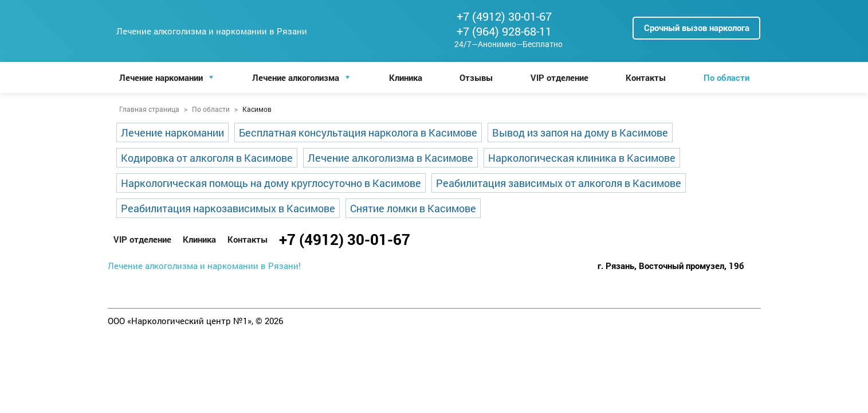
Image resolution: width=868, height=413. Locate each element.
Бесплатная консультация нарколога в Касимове (358, 133)
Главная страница (149, 109)
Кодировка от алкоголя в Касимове (207, 158)
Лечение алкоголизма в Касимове (390, 158)
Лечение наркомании (161, 77)
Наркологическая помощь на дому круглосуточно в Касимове (271, 183)
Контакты (646, 77)
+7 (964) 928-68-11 (504, 31)
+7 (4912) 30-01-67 (504, 16)
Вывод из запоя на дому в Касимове (580, 133)
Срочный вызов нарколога (697, 28)
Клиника (406, 77)
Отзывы (476, 77)
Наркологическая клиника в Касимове (582, 158)
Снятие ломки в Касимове (413, 208)
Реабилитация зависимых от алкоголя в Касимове (559, 183)
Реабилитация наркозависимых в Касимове (228, 208)
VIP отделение (559, 77)
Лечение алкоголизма (296, 77)
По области (726, 77)
